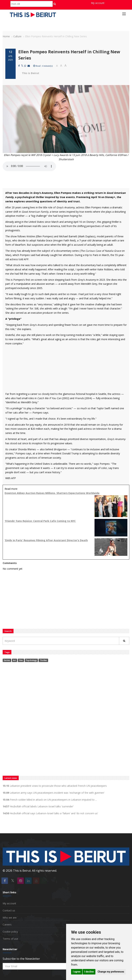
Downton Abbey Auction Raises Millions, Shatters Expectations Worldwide (52, 493)
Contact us (9, 910)
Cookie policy (10, 932)
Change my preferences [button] (111, 972)
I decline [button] (89, 972)
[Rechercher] (124, 641)
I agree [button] (77, 972)
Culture (17, 36)
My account (98, 3)
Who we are (10, 918)
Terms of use (10, 939)
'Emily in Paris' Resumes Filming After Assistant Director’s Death (46, 540)
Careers (7, 924)
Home (6, 36)
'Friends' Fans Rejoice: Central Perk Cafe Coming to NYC (40, 521)
